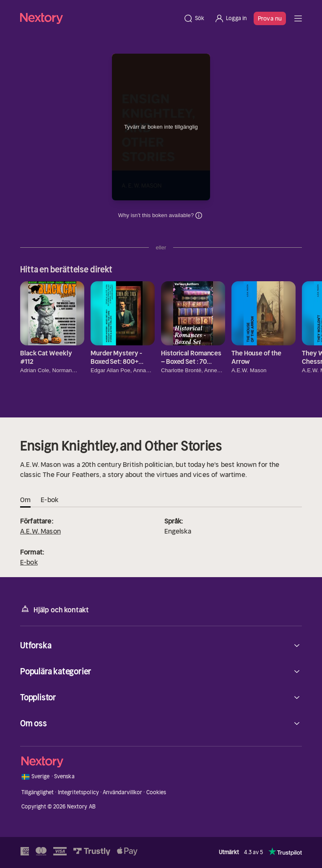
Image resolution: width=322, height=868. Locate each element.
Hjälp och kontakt (55, 609)
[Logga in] (230, 18)
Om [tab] (25, 500)
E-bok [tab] (49, 500)
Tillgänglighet (38, 792)
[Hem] (99, 18)
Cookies (156, 792)
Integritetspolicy (78, 792)
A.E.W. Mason (40, 531)
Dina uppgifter (199, 215)
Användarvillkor (122, 792)
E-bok (29, 562)
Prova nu (270, 18)
